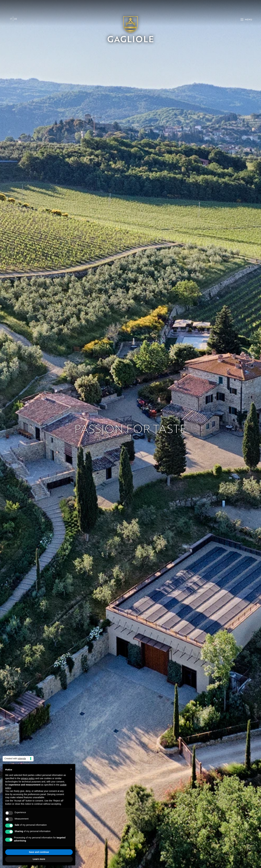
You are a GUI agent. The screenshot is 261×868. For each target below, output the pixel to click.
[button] (71, 769)
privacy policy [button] (28, 778)
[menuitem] (11, 19)
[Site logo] (130, 29)
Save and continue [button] (39, 852)
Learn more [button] (39, 859)
